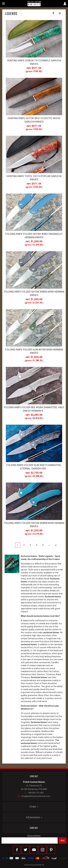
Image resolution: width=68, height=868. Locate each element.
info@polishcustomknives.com (34, 796)
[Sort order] (60, 13)
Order (34, 807)
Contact (34, 828)
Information (34, 817)
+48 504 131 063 (34, 793)
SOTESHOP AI (39, 865)
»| (55, 545)
